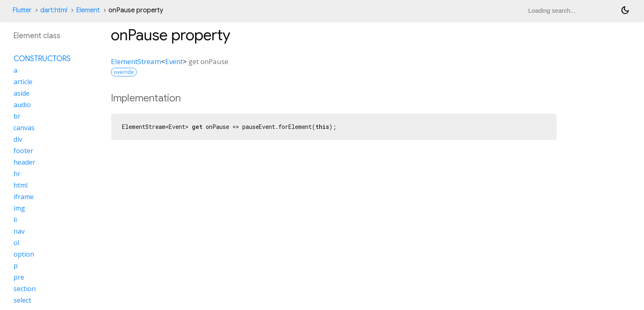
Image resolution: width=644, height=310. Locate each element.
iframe (24, 197)
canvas (24, 128)
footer (23, 151)
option (24, 254)
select (22, 300)
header (24, 162)
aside (22, 93)
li (15, 220)
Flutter (22, 10)
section (25, 289)
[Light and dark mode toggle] (625, 10)
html (21, 185)
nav (19, 231)
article (23, 82)
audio (22, 105)
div (18, 139)
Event (174, 61)
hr (17, 174)
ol (16, 243)
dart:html (54, 10)
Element (88, 10)
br (17, 116)
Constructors (42, 59)
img (19, 208)
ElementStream (136, 61)
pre (19, 277)
